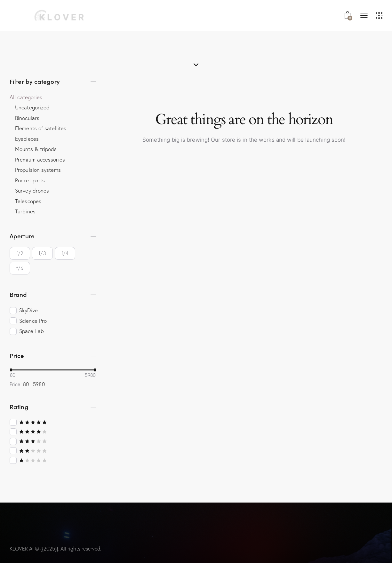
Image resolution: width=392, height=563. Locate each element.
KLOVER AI (22, 549)
